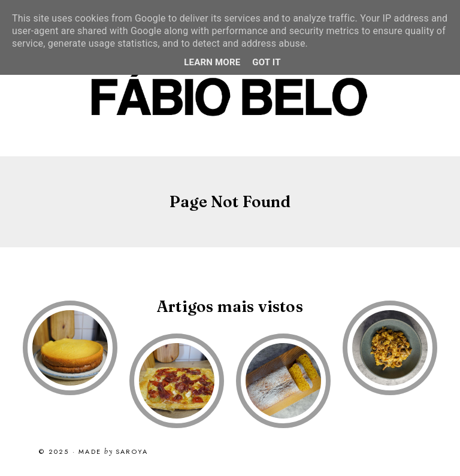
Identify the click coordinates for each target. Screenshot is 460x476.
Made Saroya (113, 452)
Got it (266, 62)
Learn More (212, 62)
